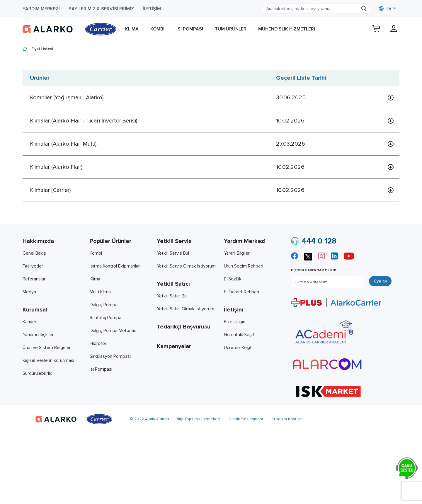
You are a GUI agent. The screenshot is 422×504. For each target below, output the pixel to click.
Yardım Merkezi (41, 9)
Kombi (157, 29)
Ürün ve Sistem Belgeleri (47, 348)
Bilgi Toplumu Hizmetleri (198, 419)
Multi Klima (100, 292)
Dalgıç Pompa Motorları (113, 331)
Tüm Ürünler (231, 29)
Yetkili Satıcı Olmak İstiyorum (186, 309)
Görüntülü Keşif (239, 335)
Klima (132, 29)
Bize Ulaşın (235, 322)
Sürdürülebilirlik (37, 373)
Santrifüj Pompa (105, 318)
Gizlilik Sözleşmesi (246, 419)
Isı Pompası (190, 29)
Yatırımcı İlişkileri (39, 335)
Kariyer (29, 322)
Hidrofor (98, 343)
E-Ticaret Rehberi (241, 292)
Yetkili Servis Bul (173, 253)
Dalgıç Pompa (104, 305)
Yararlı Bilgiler (237, 253)
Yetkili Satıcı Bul (172, 296)
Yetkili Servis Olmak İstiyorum (186, 266)
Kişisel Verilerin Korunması (48, 360)
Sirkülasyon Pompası (110, 356)
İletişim (152, 9)
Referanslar (34, 279)
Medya (29, 292)
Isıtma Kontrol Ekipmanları (115, 266)
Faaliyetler (33, 266)
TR (385, 8)
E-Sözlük (233, 279)
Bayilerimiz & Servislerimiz (101, 9)
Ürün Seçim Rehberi (244, 266)
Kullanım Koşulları (288, 419)
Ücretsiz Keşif (238, 348)
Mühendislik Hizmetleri (287, 29)
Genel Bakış (34, 253)
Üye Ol (380, 281)
